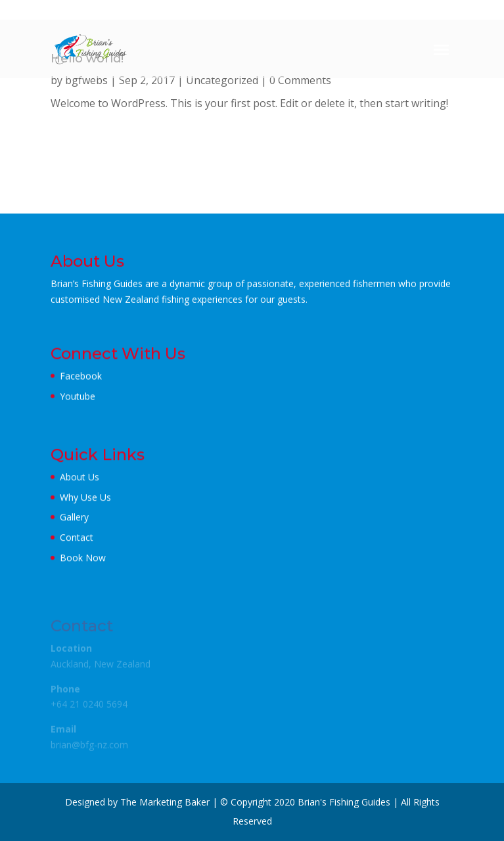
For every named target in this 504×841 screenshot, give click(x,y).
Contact (77, 537)
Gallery (74, 517)
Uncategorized (222, 80)
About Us (80, 477)
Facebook (81, 375)
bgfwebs (86, 80)
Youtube (78, 396)
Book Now (83, 557)
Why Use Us (85, 497)
